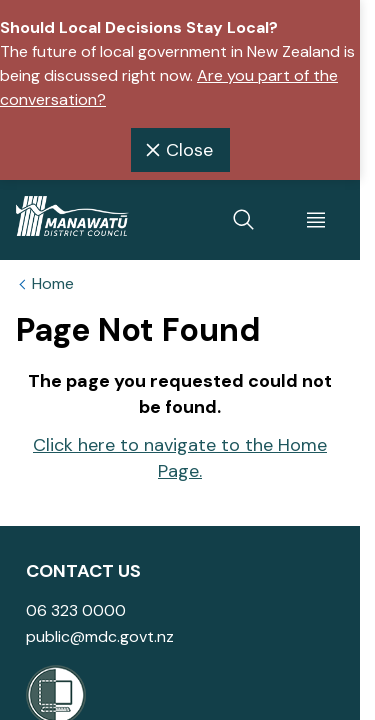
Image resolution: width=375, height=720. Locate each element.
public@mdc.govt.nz (100, 636)
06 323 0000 (76, 610)
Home (53, 284)
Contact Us (83, 571)
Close (176, 150)
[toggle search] (244, 220)
